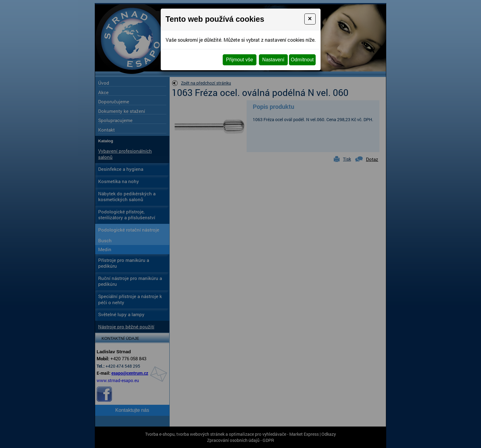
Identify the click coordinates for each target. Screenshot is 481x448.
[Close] (310, 19)
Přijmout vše (240, 60)
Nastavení (273, 60)
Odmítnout (302, 60)
